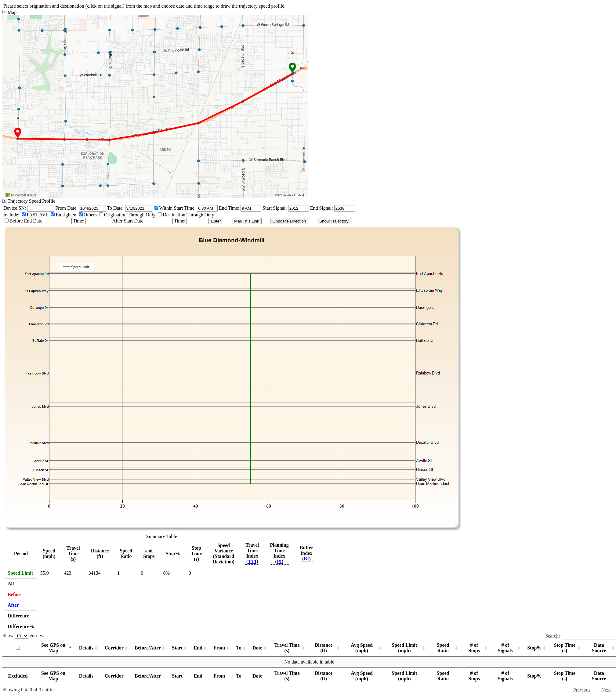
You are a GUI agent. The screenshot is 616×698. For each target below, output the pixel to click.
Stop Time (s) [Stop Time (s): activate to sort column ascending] (565, 648)
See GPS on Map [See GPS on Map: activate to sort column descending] (53, 648)
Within (166, 208)
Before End (21, 221)
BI (306, 559)
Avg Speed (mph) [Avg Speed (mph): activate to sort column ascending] (362, 648)
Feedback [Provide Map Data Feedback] (299, 195)
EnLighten (66, 215)
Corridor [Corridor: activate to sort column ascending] (114, 648)
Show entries (23, 636)
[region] (155, 107)
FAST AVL (37, 215)
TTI (252, 561)
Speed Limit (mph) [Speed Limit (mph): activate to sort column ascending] (404, 648)
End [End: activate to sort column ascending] (198, 648)
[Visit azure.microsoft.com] (21, 195)
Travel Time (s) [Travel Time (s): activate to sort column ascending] (287, 648)
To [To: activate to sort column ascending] (239, 648)
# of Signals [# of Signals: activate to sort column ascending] (505, 648)
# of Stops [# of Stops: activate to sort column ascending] (474, 648)
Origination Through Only (130, 215)
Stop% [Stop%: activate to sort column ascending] (534, 648)
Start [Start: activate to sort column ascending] (177, 648)
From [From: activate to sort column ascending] (219, 648)
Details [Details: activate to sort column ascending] (86, 648)
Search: (581, 636)
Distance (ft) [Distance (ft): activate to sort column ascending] (324, 648)
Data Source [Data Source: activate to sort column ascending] (599, 648)
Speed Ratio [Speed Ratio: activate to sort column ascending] (443, 648)
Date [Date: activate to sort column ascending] (257, 648)
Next (606, 690)
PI (279, 561)
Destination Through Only (188, 215)
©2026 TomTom (284, 195)
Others (90, 215)
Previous (582, 690)
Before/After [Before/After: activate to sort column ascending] (148, 648)
